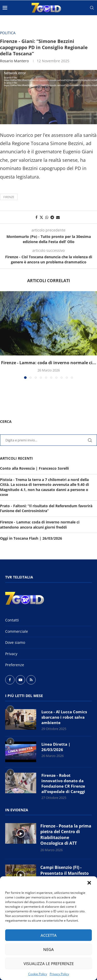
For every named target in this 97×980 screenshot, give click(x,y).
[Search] (92, 8)
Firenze (9, 197)
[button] (89, 883)
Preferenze (15, 665)
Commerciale (17, 631)
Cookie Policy (38, 974)
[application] (48, 97)
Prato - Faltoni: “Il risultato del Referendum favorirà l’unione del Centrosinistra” (46, 508)
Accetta (49, 935)
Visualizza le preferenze (49, 964)
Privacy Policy (59, 974)
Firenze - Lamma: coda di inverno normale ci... (49, 363)
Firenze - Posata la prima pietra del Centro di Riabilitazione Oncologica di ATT (66, 835)
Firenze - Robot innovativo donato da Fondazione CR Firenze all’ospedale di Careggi (63, 783)
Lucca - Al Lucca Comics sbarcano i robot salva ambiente (64, 717)
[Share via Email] (58, 217)
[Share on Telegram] (52, 217)
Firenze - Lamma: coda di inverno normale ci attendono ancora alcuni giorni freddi (40, 525)
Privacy (11, 654)
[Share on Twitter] (41, 217)
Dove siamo (15, 642)
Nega (48, 949)
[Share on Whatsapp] (47, 217)
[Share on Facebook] (36, 217)
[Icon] (21, 833)
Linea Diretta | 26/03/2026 (56, 747)
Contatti (12, 620)
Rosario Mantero (14, 61)
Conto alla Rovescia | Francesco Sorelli (34, 468)
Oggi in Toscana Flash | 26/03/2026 (31, 538)
